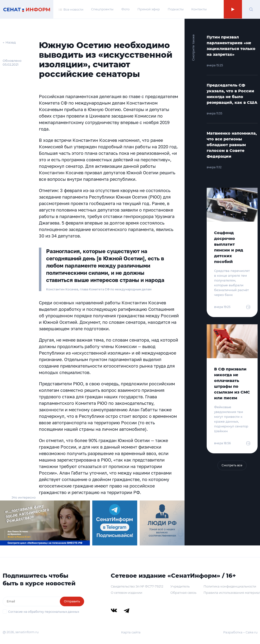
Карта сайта (131, 632)
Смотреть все (232, 465)
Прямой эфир (149, 9)
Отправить (72, 601)
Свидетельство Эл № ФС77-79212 (137, 586)
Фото (125, 9)
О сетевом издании (127, 593)
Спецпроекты (102, 9)
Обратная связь (183, 593)
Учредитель (180, 586)
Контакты (199, 9)
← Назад (9, 42)
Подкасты (176, 9)
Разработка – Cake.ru (240, 632)
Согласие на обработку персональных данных (44, 612)
